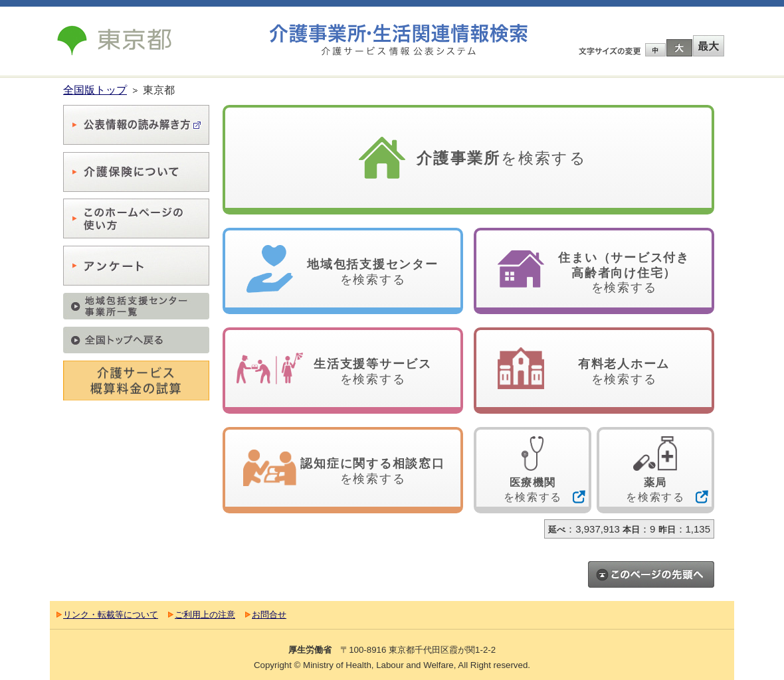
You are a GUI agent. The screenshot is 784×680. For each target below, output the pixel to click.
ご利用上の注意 (205, 615)
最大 (708, 46)
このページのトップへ (651, 574)
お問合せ (269, 615)
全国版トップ (95, 90)
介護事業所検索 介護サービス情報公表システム (399, 40)
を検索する (502, 158)
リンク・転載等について (111, 615)
